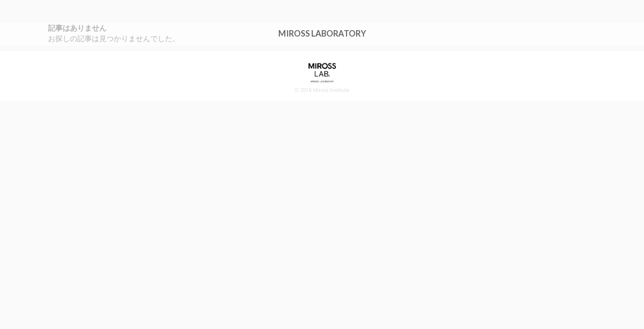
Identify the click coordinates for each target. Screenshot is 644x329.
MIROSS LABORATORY (322, 33)
